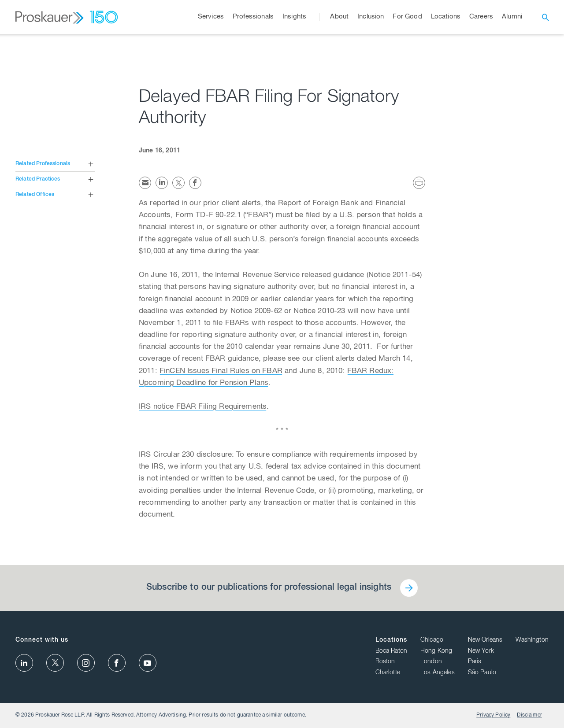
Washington (532, 640)
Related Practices (38, 179)
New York (481, 651)
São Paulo (482, 673)
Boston (385, 662)
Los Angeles (438, 673)
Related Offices (35, 195)
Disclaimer (529, 715)
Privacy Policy (493, 715)
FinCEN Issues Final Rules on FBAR (221, 371)
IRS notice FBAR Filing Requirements (203, 407)
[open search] (545, 17)
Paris (475, 662)
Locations (391, 640)
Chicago (432, 640)
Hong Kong (436, 651)
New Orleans (485, 640)
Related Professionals (43, 164)
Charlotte (388, 673)
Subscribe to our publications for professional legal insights (269, 588)
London (431, 662)
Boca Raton (391, 651)
